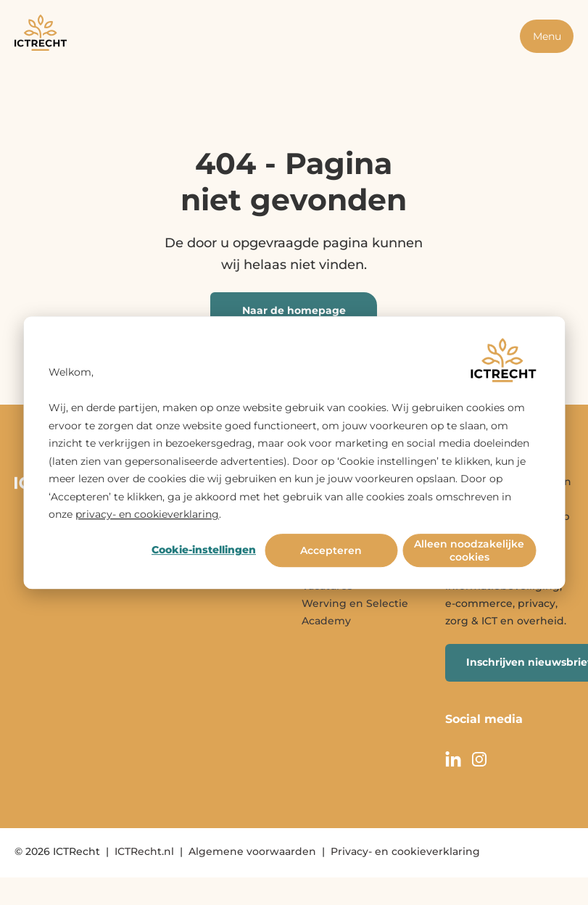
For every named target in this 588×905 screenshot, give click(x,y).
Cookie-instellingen (204, 550)
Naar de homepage (294, 310)
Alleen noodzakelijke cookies (469, 550)
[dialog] (294, 452)
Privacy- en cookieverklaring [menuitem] (405, 851)
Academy (326, 621)
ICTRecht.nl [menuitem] (144, 851)
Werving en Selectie (355, 603)
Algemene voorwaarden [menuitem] (252, 851)
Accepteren (331, 550)
